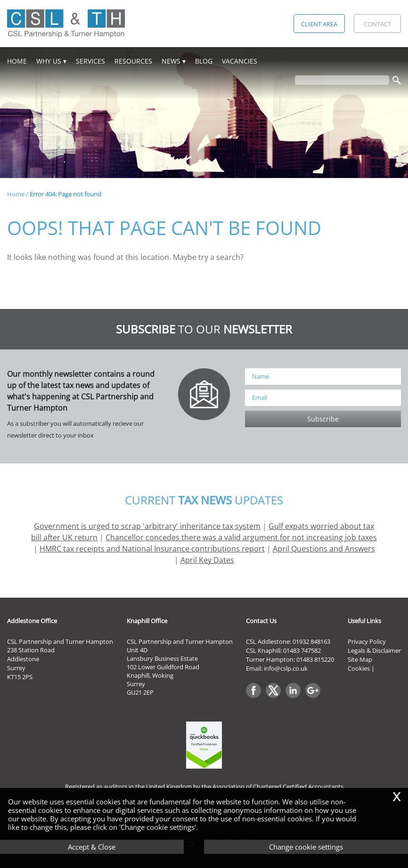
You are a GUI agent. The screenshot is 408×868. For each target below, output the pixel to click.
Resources (133, 61)
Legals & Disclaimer (374, 650)
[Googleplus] (315, 698)
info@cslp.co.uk (286, 668)
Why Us (49, 61)
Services (90, 61)
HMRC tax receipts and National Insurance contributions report (152, 549)
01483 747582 (302, 650)
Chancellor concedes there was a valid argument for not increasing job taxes (241, 537)
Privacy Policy (367, 641)
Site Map (360, 659)
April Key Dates (207, 560)
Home (17, 61)
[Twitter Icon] (276, 698)
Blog (204, 61)
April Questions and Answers (324, 549)
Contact (377, 24)
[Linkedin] (295, 698)
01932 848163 (311, 641)
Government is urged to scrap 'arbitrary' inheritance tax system (147, 526)
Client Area (319, 24)
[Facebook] (256, 698)
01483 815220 (315, 659)
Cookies (359, 668)
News (171, 61)
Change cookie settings (306, 847)
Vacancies (240, 61)
